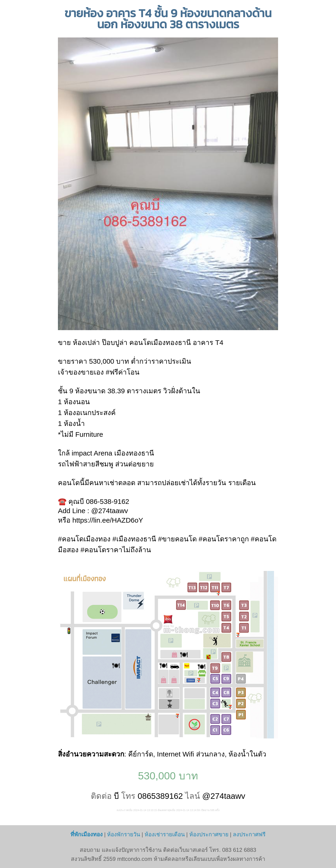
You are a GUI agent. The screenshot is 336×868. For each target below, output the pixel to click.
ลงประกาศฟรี (249, 834)
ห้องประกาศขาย (209, 834)
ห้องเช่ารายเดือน (165, 834)
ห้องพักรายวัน (124, 834)
